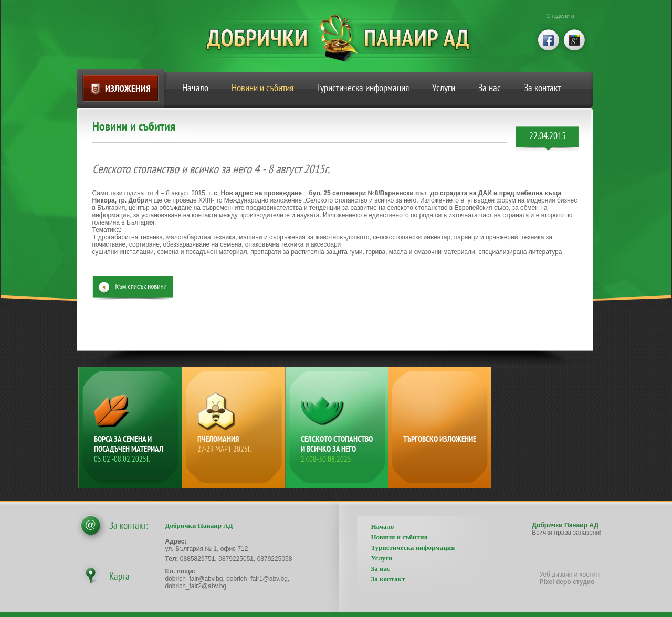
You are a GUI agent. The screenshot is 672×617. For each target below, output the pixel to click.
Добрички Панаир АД (346, 38)
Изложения (128, 88)
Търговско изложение (440, 439)
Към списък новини (141, 286)
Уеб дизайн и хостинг (571, 578)
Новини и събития (262, 88)
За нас (490, 88)
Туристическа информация (363, 88)
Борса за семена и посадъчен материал (131, 449)
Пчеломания (235, 444)
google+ (575, 39)
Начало (195, 88)
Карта (119, 576)
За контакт (542, 88)
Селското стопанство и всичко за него (338, 449)
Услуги (444, 88)
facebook (548, 39)
